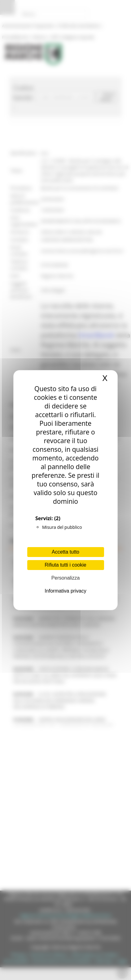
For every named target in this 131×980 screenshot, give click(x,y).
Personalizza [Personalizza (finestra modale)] (66, 578)
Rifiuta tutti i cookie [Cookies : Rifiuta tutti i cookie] (65, 565)
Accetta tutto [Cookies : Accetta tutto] (65, 552)
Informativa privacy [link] (65, 591)
